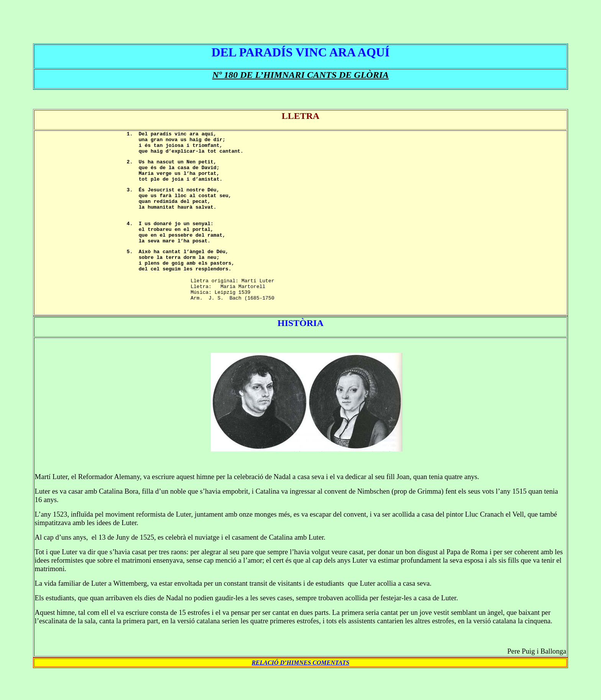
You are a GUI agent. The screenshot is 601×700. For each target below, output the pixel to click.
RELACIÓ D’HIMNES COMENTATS (300, 691)
